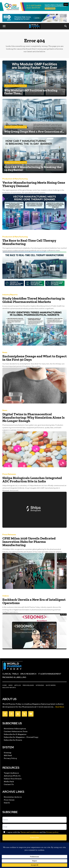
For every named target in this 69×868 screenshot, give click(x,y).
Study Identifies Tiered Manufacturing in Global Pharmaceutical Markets (34, 300)
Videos (6, 596)
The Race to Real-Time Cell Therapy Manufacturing (29, 242)
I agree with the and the (30, 832)
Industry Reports (10, 295)
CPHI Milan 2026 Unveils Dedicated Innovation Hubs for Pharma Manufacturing (29, 542)
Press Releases (9, 474)
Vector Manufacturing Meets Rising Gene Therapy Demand (34, 184)
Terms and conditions (30, 832)
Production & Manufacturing (16, 86)
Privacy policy (52, 832)
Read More (60, 707)
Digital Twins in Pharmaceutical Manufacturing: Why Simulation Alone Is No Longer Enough (33, 417)
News (5, 353)
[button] (4, 26)
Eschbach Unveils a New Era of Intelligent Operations (34, 601)
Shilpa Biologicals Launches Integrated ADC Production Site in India (32, 480)
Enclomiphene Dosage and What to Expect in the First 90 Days (34, 358)
